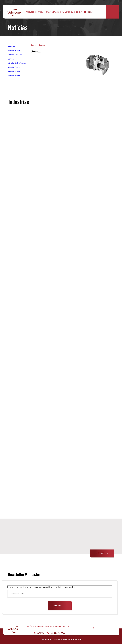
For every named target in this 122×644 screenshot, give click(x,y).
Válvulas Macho (14, 76)
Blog (73, 12)
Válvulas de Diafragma (17, 63)
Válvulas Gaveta (14, 67)
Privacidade (68, 639)
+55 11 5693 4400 (103, 12)
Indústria (11, 46)
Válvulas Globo (14, 71)
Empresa (48, 12)
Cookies (57, 639)
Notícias (18, 27)
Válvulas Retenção (15, 55)
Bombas (11, 59)
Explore (100, 553)
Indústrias (39, 12)
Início (33, 45)
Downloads (65, 12)
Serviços (56, 12)
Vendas (90, 12)
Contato (79, 12)
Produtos (30, 12)
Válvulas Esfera (14, 50)
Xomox (42, 45)
